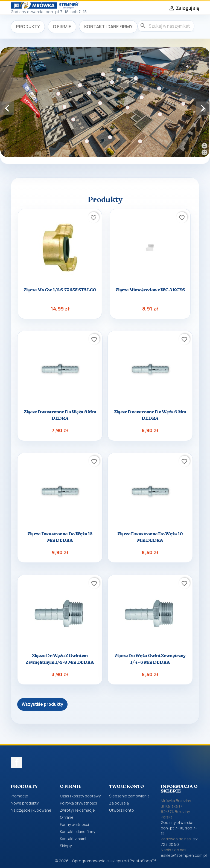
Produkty (28, 27)
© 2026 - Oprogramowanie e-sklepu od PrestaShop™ (105, 861)
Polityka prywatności (78, 803)
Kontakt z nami (73, 839)
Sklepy (66, 846)
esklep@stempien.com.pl (184, 855)
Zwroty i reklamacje (77, 810)
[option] (105, 102)
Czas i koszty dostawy (80, 796)
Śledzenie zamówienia (129, 796)
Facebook (17, 762)
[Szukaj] (166, 26)
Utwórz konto (122, 810)
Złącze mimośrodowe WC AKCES (150, 290)
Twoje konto (126, 786)
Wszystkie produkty (42, 704)
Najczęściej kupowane (31, 810)
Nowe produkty (25, 803)
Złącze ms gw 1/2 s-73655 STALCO (60, 290)
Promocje (19, 796)
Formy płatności (74, 824)
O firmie (62, 27)
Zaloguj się (119, 803)
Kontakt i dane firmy (108, 27)
